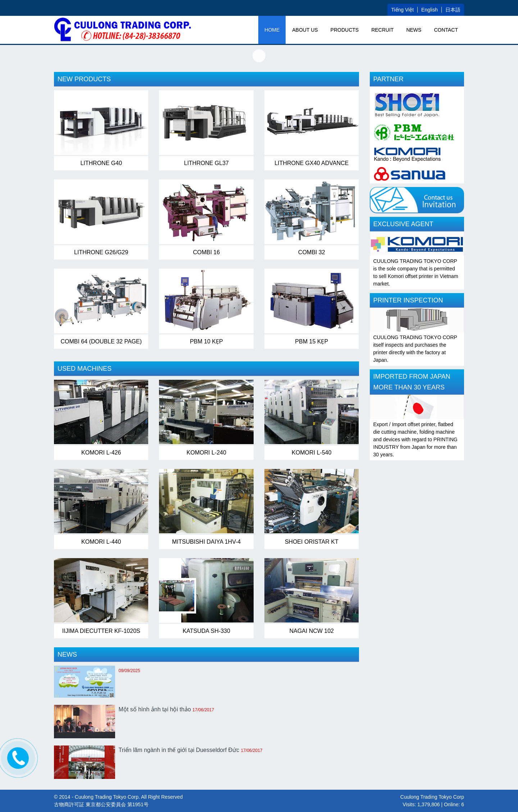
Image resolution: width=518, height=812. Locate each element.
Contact (446, 30)
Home (272, 30)
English (430, 10)
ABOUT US (305, 30)
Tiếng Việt (402, 10)
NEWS (414, 30)
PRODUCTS (345, 30)
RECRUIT (382, 30)
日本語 (453, 10)
